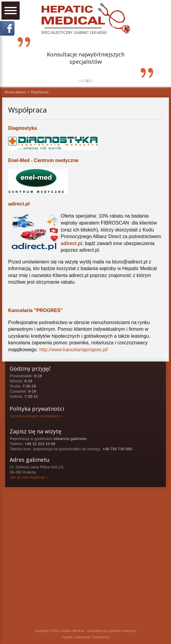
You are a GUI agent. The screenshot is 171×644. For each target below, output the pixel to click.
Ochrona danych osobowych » (36, 416)
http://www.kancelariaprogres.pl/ (74, 350)
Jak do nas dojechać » (29, 477)
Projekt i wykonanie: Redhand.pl (85, 637)
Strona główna (15, 92)
